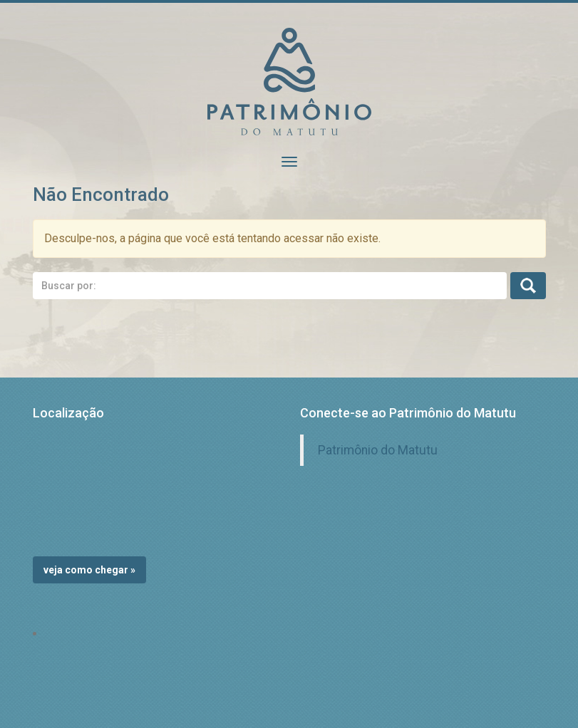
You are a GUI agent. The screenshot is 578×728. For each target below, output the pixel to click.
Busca (528, 286)
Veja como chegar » (89, 570)
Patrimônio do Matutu (378, 450)
